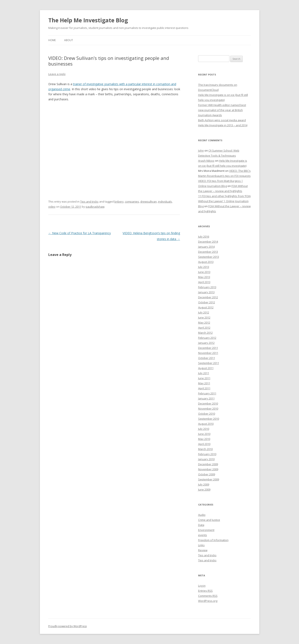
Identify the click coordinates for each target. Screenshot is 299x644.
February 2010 (207, 454)
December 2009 (208, 464)
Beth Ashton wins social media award (222, 120)
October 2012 (207, 302)
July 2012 (204, 312)
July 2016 (204, 237)
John (201, 151)
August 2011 (206, 368)
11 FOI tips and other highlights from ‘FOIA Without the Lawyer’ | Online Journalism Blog (224, 201)
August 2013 (206, 262)
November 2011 (208, 353)
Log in (202, 586)
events (203, 535)
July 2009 (204, 484)
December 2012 (208, 297)
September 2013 (209, 257)
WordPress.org (208, 601)
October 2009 (207, 474)
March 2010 (205, 449)
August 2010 (206, 424)
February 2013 (207, 287)
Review (203, 550)
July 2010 (204, 429)
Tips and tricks (89, 202)
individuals (165, 202)
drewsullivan (149, 202)
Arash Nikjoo (206, 161)
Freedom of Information (213, 540)
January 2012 (206, 343)
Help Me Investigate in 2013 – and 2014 (223, 125)
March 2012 (205, 333)
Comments (208, 596)
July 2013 (204, 267)
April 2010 (204, 444)
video (52, 207)
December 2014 (208, 242)
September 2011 (209, 363)
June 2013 (204, 272)
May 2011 (204, 383)
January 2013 (206, 292)
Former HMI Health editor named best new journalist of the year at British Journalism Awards (222, 110)
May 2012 (204, 323)
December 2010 (208, 403)
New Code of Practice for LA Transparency (80, 233)
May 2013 (204, 277)
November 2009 (208, 469)
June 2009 (204, 489)
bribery (119, 202)
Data (201, 525)
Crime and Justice (209, 520)
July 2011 (204, 373)
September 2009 (209, 479)
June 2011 (204, 378)
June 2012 (204, 317)
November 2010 (208, 409)
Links (201, 545)
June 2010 (204, 434)
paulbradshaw (95, 207)
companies (132, 202)
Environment (206, 530)
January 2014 (206, 247)
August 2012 (206, 307)
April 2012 (204, 328)
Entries (205, 591)
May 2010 (204, 439)
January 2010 (206, 459)
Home (52, 40)
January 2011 (206, 398)
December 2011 (208, 348)
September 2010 (209, 419)
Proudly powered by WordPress (68, 626)
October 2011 (207, 358)
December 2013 (208, 252)
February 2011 (207, 393)
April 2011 (204, 388)
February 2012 (207, 338)
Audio (202, 515)
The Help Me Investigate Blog (88, 20)
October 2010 (207, 414)
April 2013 (204, 282)
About (69, 40)
